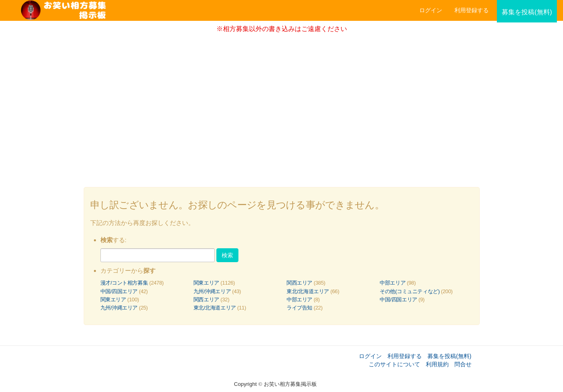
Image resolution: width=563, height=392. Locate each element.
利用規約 (437, 364)
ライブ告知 (299, 308)
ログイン (431, 10)
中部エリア (393, 283)
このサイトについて (394, 364)
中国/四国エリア (119, 291)
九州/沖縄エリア (212, 291)
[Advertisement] (282, 107)
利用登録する (405, 356)
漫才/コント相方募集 (124, 283)
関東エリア (206, 283)
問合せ (463, 364)
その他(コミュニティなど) (410, 291)
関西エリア (299, 283)
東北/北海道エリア (308, 291)
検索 (227, 255)
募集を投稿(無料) (450, 356)
